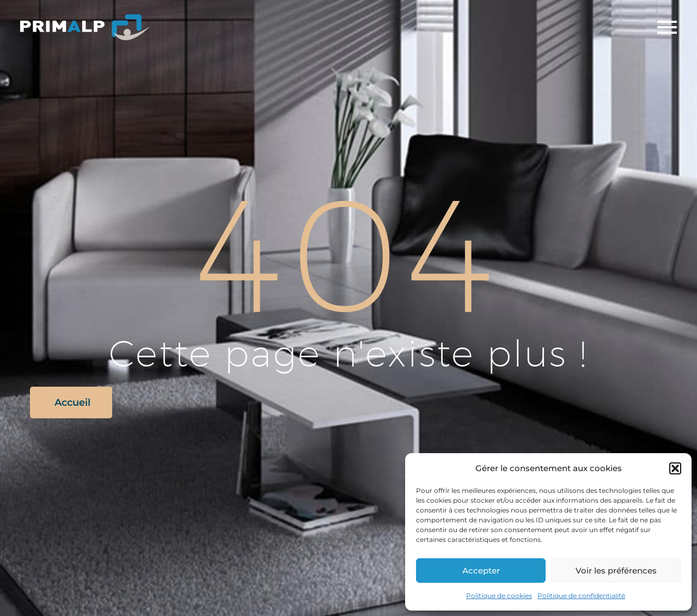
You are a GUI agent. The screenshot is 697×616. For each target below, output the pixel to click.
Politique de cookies (499, 596)
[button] (675, 468)
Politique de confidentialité (581, 596)
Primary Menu (667, 27)
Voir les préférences (616, 571)
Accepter (481, 571)
